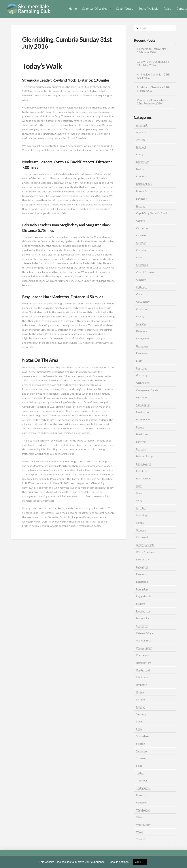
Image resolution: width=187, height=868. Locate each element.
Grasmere (142, 397)
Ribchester (142, 677)
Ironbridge (142, 515)
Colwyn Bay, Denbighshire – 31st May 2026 (154, 63)
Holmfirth (142, 471)
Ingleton (141, 508)
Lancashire (142, 567)
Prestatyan (143, 655)
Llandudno (142, 582)
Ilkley (139, 500)
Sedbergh (142, 714)
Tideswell (142, 780)
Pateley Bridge (145, 633)
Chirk (139, 257)
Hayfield (141, 449)
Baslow (140, 169)
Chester (141, 243)
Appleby (141, 132)
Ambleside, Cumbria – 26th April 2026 (153, 76)
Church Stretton (146, 272)
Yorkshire (142, 839)
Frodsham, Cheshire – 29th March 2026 (153, 89)
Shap (139, 729)
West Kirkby (143, 825)
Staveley (141, 758)
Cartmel (141, 221)
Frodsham (142, 368)
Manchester (143, 611)
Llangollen (142, 589)
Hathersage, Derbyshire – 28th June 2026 (153, 50)
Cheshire (141, 235)
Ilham (139, 493)
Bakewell (141, 147)
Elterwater (142, 353)
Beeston (141, 176)
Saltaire (140, 699)
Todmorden (143, 788)
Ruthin (140, 692)
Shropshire (142, 736)
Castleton (142, 228)
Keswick (141, 530)
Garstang (142, 375)
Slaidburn (141, 751)
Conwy (140, 316)
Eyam (139, 361)
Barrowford (143, 162)
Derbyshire (142, 338)
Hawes (140, 427)
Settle (140, 721)
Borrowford (143, 191)
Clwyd (140, 294)
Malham (141, 604)
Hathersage (143, 419)
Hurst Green (143, 478)
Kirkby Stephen (145, 552)
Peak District (144, 640)
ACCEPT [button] (140, 862)
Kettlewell (142, 537)
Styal (139, 766)
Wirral (140, 832)
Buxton (140, 206)
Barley (140, 154)
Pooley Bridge (144, 648)
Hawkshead (143, 434)
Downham (142, 346)
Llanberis (141, 574)
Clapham (141, 280)
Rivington (142, 685)
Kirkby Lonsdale (145, 545)
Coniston (141, 309)
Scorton (141, 707)
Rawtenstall (143, 670)
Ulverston (142, 795)
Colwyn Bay (143, 302)
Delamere (142, 331)
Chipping (141, 250)
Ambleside (142, 125)
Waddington (143, 810)
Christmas (142, 265)
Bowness (141, 199)
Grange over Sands (147, 390)
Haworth (141, 442)
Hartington (142, 412)
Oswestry (142, 626)
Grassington (143, 405)
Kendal (140, 523)
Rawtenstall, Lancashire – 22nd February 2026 (152, 102)
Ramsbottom (144, 663)
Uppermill (142, 802)
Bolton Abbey (144, 184)
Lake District (143, 559)
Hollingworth (144, 464)
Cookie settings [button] (119, 862)
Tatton (140, 773)
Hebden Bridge (145, 456)
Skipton (141, 744)
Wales (140, 817)
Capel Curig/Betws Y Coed (152, 213)
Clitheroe (142, 287)
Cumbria (141, 324)
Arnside (141, 140)
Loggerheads (144, 596)
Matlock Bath (144, 618)
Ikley (139, 486)
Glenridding (143, 383)
